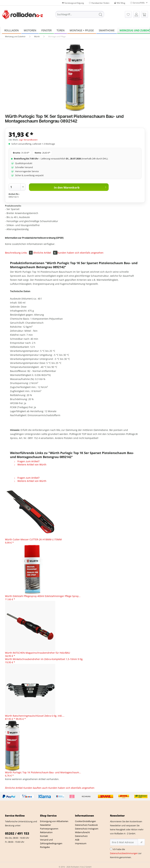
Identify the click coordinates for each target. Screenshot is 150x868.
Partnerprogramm (49, 829)
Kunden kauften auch (36, 788)
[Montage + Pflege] (82, 30)
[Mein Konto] (136, 14)
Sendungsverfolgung (73, 3)
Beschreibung (13, 253)
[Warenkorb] (145, 14)
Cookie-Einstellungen (85, 821)
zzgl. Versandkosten (28, 140)
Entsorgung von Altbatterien (54, 821)
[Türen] (61, 30)
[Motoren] (30, 30)
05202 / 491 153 (17, 833)
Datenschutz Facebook (86, 825)
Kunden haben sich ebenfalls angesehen (80, 253)
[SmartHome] (107, 30)
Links (27, 253)
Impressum (81, 843)
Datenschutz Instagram (87, 829)
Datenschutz (81, 836)
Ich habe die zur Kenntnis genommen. (126, 853)
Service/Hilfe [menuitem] (138, 3)
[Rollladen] (12, 30)
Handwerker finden (99, 3)
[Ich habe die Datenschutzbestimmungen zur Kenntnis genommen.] (111, 849)
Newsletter (45, 825)
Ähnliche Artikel (45, 253)
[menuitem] (80, 16)
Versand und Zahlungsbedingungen (51, 842)
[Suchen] (101, 14)
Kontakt (44, 836)
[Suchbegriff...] (80, 14)
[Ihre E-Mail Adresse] (124, 842)
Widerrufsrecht (82, 832)
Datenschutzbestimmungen (124, 853)
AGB (77, 840)
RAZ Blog (120, 3)
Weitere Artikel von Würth (30, 465)
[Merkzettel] (128, 14)
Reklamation (46, 832)
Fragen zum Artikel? (27, 461)
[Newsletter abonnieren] (141, 842)
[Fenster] (46, 30)
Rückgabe (45, 847)
